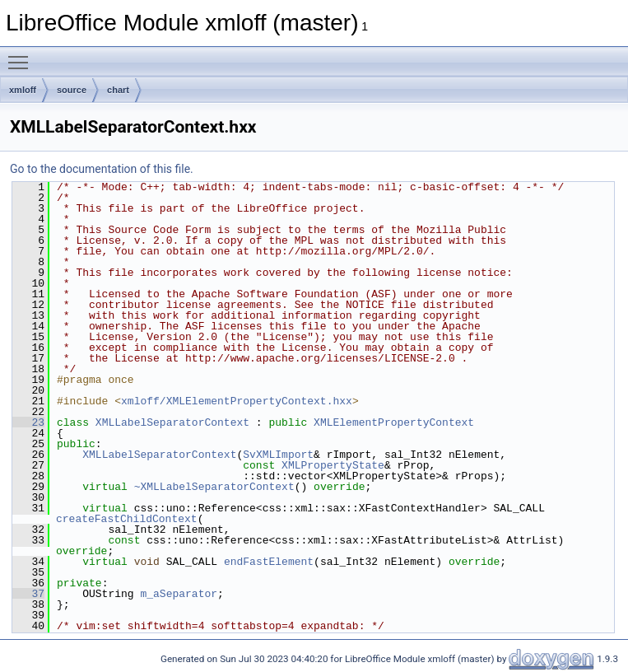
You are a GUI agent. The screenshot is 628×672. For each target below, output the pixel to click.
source (72, 90)
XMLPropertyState (333, 465)
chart (118, 90)
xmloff (23, 90)
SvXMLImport (278, 455)
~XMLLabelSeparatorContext (214, 487)
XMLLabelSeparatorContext (172, 422)
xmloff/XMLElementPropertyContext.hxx (237, 401)
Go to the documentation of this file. (102, 169)
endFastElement (269, 562)
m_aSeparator (179, 594)
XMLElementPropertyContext (394, 422)
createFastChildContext (127, 519)
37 (28, 594)
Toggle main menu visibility (22, 55)
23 (28, 422)
